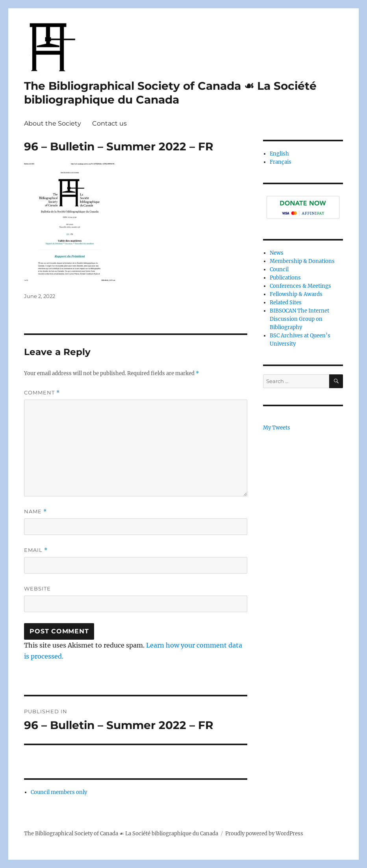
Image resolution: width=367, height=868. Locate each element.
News (277, 253)
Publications (285, 278)
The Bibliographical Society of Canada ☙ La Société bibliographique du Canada (170, 93)
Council (279, 269)
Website (37, 589)
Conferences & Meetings (300, 286)
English (279, 154)
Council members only (59, 792)
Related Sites (286, 303)
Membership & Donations (302, 261)
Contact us (109, 123)
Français (281, 162)
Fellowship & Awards (296, 294)
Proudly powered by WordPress (264, 834)
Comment (42, 393)
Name (35, 512)
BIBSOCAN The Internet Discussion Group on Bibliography (299, 319)
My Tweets (277, 428)
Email (36, 550)
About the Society (53, 123)
